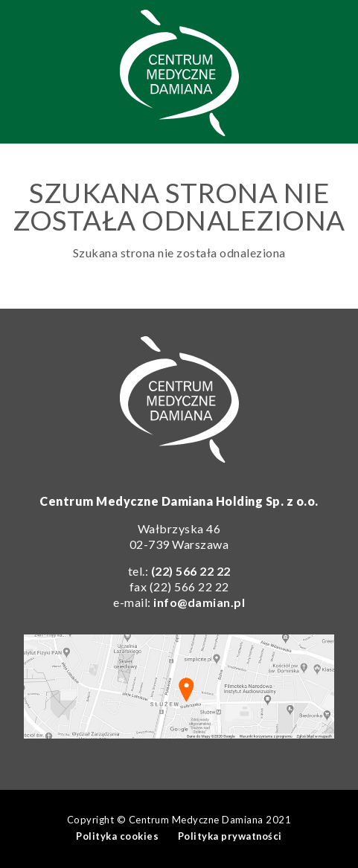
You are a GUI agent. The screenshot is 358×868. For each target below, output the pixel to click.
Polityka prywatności (230, 836)
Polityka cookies (117, 836)
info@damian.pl (199, 602)
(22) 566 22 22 (191, 571)
